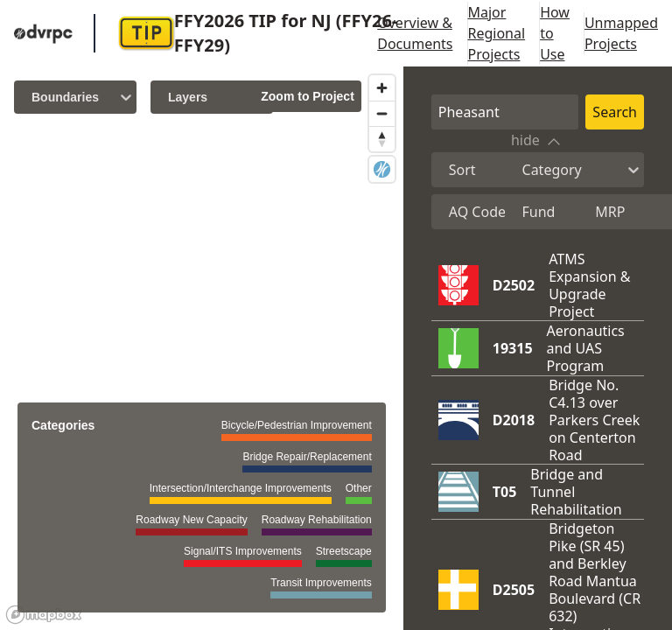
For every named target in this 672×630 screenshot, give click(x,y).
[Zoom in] (382, 88)
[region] (202, 348)
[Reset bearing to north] (382, 139)
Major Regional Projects (497, 33)
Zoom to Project (308, 96)
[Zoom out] (382, 113)
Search (615, 112)
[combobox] (451, 170)
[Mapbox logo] (44, 615)
